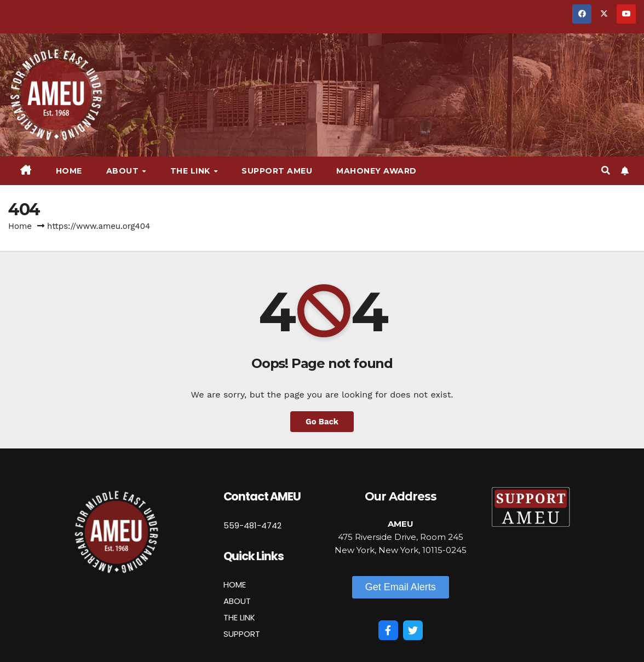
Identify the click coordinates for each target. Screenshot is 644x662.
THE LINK (239, 617)
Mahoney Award (376, 171)
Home (69, 171)
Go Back (322, 422)
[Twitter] (413, 630)
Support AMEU (277, 171)
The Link (192, 171)
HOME (235, 585)
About (124, 171)
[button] (606, 171)
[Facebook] (388, 630)
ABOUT (237, 601)
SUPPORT (242, 634)
